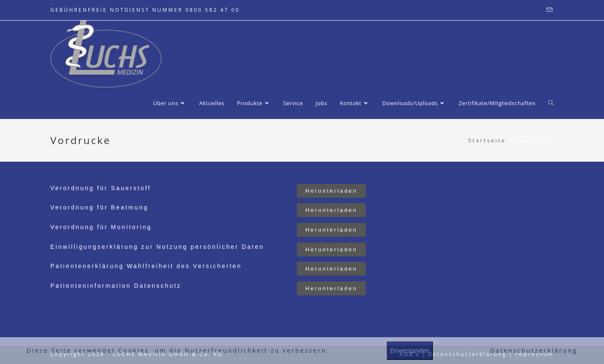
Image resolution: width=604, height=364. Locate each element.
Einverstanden (410, 350)
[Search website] (551, 103)
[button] (331, 191)
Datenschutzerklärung (534, 350)
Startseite (487, 140)
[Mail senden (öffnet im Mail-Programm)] (549, 10)
